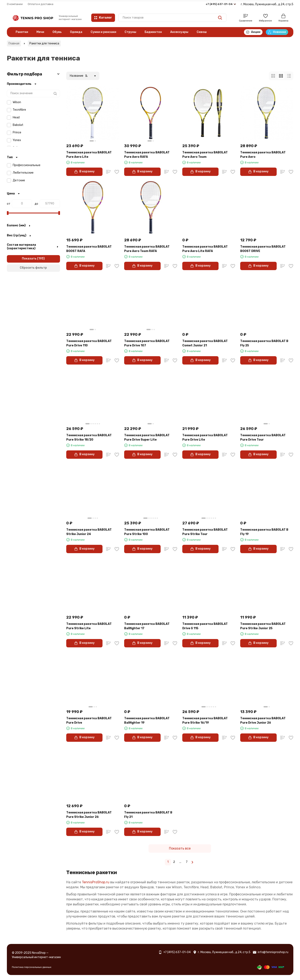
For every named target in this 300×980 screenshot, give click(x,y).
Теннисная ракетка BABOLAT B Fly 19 (264, 532)
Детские (19, 180)
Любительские (23, 173)
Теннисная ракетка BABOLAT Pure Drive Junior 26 (263, 721)
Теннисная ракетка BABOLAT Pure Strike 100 (147, 532)
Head (16, 117)
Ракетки (22, 32)
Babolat (18, 125)
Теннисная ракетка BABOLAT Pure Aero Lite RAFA (205, 249)
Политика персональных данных (32, 967)
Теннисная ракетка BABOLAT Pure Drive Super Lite (147, 437)
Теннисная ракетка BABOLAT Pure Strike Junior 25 (263, 626)
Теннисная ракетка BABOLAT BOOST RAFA (89, 249)
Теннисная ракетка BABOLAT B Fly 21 (148, 815)
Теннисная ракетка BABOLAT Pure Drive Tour (263, 437)
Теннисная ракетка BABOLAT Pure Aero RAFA (147, 155)
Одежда (76, 32)
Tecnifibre (19, 110)
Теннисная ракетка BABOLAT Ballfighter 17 (147, 626)
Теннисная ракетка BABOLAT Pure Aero (263, 155)
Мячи (40, 32)
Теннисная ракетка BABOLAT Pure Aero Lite (89, 155)
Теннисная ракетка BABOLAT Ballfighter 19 (147, 721)
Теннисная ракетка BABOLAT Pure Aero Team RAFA (147, 249)
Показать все (180, 848)
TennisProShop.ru (96, 882)
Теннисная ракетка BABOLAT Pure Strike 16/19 (205, 721)
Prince (17, 132)
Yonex (17, 140)
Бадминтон (153, 32)
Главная (14, 43)
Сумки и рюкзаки (103, 32)
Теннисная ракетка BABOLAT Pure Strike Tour (205, 532)
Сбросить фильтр (33, 268)
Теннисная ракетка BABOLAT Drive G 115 (205, 626)
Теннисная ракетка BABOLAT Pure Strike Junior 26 (89, 815)
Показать (29, 259)
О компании (15, 4)
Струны (130, 32)
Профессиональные (27, 165)
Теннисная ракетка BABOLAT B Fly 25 (264, 343)
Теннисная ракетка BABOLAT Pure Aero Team (205, 155)
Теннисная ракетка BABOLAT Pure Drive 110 (89, 343)
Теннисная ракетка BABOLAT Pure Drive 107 (147, 343)
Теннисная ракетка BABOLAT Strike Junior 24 (89, 532)
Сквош (202, 32)
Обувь (57, 32)
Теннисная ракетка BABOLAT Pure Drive (89, 721)
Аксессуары (179, 32)
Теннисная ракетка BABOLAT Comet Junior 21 (205, 343)
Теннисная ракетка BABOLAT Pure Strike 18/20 (89, 437)
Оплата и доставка (41, 4)
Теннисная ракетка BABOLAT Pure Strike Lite (89, 626)
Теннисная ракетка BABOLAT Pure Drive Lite (205, 437)
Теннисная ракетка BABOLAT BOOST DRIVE (263, 249)
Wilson (17, 102)
